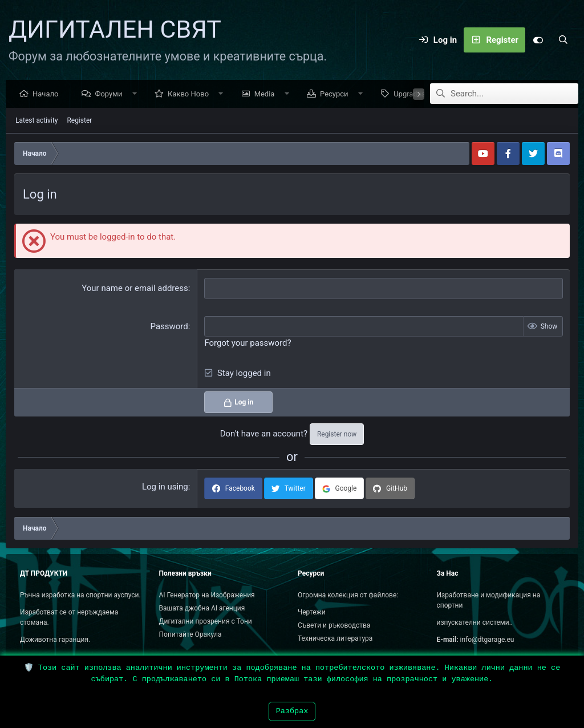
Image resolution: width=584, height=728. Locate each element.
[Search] (563, 40)
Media (267, 94)
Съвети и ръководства (334, 625)
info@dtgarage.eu (487, 640)
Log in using (165, 487)
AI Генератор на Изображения (207, 595)
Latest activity (36, 121)
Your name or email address (135, 289)
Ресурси (337, 94)
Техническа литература (335, 638)
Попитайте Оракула (190, 634)
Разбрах (292, 711)
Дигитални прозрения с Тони (206, 621)
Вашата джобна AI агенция (202, 608)
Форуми (111, 94)
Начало (48, 94)
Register (79, 121)
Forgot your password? (248, 343)
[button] (137, 94)
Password (169, 327)
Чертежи (312, 612)
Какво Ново (191, 94)
